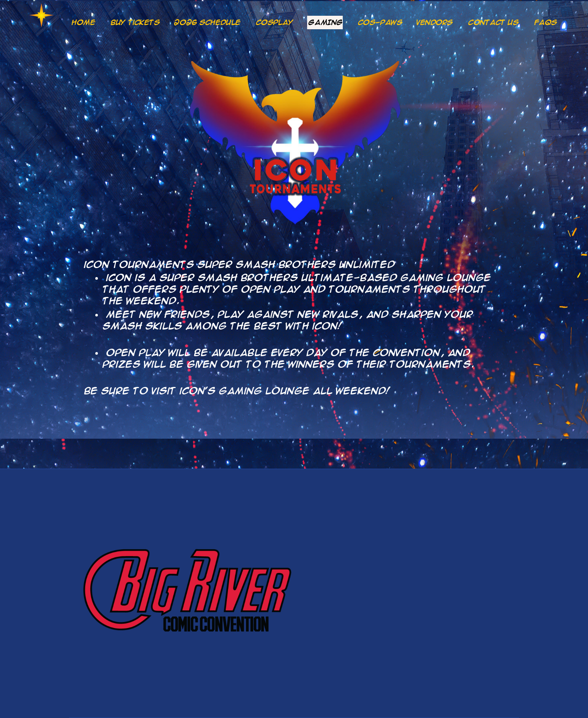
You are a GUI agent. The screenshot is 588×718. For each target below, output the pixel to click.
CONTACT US (494, 22)
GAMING (325, 22)
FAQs (546, 22)
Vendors (435, 22)
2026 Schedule (207, 22)
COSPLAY (275, 22)
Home (83, 22)
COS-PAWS (380, 22)
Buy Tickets (135, 22)
